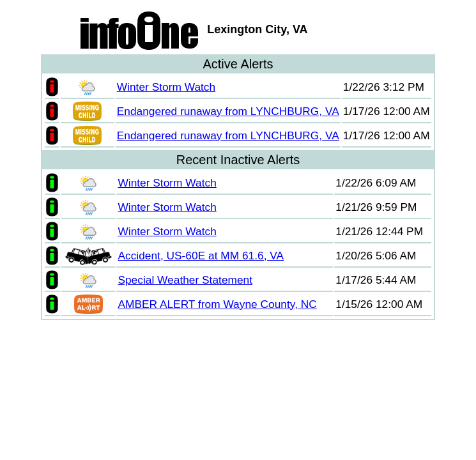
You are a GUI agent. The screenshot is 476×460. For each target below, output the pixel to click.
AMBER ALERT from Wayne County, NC (217, 304)
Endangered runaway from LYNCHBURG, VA (228, 111)
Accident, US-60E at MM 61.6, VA (201, 256)
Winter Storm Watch (166, 87)
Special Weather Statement (185, 280)
